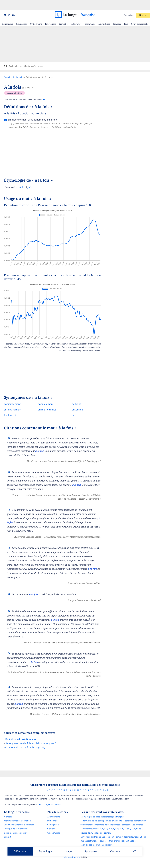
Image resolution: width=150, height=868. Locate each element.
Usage (68, 851)
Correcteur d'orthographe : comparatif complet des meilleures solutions (115, 830)
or (76, 407)
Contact (5, 830)
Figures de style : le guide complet (98, 826)
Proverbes (64, 14)
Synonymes (91, 851)
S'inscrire (143, 5)
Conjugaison (22, 14)
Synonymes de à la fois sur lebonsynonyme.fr (33, 735)
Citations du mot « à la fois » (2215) (28, 739)
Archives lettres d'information (15, 814)
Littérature (76, 14)
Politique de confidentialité (14, 822)
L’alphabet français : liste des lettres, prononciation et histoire (111, 834)
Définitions (20, 851)
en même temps (50, 401)
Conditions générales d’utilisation (17, 818)
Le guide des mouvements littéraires (99, 838)
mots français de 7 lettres (47, 797)
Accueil (10, 69)
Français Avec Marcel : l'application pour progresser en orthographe (114, 842)
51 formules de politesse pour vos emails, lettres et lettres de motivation (115, 814)
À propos (6, 810)
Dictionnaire (7, 14)
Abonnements (54, 810)
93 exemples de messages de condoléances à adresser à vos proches (114, 818)
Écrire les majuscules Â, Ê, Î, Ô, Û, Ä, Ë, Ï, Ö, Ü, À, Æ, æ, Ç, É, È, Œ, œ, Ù (114, 822)
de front (79, 396)
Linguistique (104, 14)
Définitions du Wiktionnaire (23, 731)
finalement (13, 407)
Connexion (128, 5)
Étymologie (45, 851)
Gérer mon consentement (13, 826)
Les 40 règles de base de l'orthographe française (105, 810)
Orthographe (36, 14)
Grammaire (90, 14)
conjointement (15, 396)
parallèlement (48, 396)
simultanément (15, 401)
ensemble (80, 401)
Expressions (51, 14)
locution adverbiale (17, 85)
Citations (117, 14)
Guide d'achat (53, 826)
